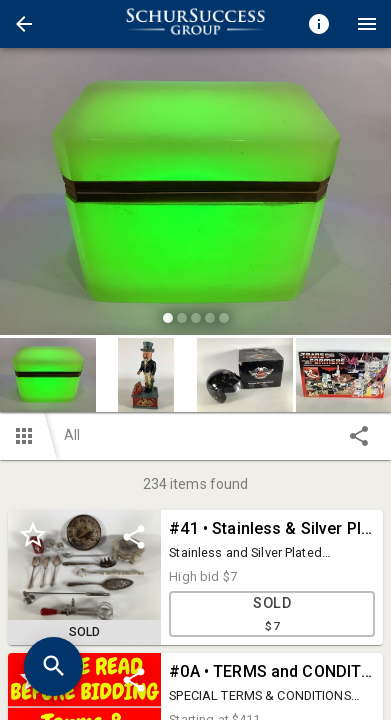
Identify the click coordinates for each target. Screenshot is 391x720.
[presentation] (196, 24)
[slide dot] (168, 318)
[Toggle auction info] (319, 24)
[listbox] (195, 194)
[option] (195, 194)
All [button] (72, 435)
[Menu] (367, 24)
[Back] (24, 24)
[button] (24, 24)
